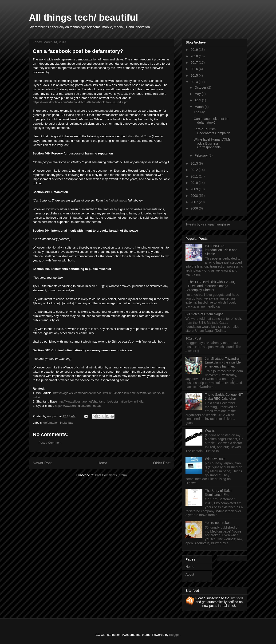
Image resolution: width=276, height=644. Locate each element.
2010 (195, 183)
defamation (51, 423)
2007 (195, 202)
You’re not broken (218, 523)
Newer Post (42, 463)
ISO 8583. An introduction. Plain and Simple (221, 250)
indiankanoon (118, 200)
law (71, 423)
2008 (195, 196)
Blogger (174, 635)
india (63, 423)
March (199, 107)
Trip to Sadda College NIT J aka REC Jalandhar (224, 397)
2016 (195, 69)
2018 (195, 56)
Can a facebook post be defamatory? (211, 121)
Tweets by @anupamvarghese (208, 224)
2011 (195, 176)
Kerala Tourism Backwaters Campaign (212, 131)
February (201, 155)
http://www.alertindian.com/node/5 (78, 406)
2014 (195, 82)
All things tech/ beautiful (83, 17)
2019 (195, 50)
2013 (195, 163)
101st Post (193, 338)
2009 (195, 189)
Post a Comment (50, 443)
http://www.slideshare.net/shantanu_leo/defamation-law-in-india (101, 401)
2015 (195, 75)
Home (103, 463)
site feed (237, 598)
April (198, 100)
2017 (195, 63)
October (201, 87)
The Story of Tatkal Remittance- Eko (219, 493)
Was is (210, 431)
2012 (195, 170)
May (198, 94)
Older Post (162, 463)
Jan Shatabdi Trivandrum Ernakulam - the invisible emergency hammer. (223, 363)
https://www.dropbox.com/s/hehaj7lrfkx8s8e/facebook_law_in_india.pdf (81, 102)
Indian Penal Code (138, 136)
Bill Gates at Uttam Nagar (204, 314)
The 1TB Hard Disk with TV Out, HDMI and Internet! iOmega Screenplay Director (210, 286)
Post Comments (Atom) (111, 475)
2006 (195, 208)
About (190, 574)
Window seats (215, 459)
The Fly (199, 112)
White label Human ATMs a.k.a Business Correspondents (212, 143)
